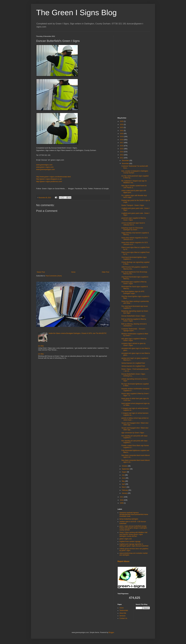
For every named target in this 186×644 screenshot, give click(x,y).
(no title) (41, 346)
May (123, 481)
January (125, 493)
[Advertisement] (134, 74)
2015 (122, 149)
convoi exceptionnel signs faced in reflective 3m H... (133, 224)
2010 (122, 500)
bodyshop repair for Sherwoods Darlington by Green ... (132, 229)
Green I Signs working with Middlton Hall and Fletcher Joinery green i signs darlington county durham (133, 534)
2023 (122, 127)
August (124, 472)
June (124, 478)
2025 (122, 121)
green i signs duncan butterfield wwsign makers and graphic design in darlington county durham (133, 528)
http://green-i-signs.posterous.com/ (49, 181)
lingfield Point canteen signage (130, 542)
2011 (122, 497)
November (126, 163)
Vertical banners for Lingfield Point (133, 363)
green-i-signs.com (126, 539)
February (125, 490)
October (125, 466)
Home (73, 272)
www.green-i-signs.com (45, 167)
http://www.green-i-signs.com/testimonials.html (53, 177)
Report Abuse (123, 561)
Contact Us (123, 618)
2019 (122, 137)
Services (122, 616)
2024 (122, 124)
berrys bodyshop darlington (129, 519)
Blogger (111, 632)
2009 (122, 503)
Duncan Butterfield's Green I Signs (133, 316)
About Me (123, 613)
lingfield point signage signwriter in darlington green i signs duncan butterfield (134, 545)
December (126, 161)
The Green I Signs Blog (76, 13)
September (126, 469)
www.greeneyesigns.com (45, 169)
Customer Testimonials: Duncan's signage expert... (133, 330)
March (124, 487)
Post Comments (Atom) (54, 276)
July (123, 475)
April (124, 484)
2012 (122, 158)
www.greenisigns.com (44, 165)
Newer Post (41, 272)
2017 (122, 143)
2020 (122, 134)
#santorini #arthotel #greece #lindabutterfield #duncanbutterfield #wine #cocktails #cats (134, 515)
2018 (122, 140)
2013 (122, 155)
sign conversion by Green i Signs (133, 433)
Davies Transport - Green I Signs (133, 205)
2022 (122, 131)
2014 (122, 152)
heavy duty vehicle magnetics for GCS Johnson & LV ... (135, 239)
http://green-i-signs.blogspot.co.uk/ (49, 179)
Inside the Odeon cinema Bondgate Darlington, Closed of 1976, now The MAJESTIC (78, 333)
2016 (122, 146)
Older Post (105, 272)
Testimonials (124, 610)
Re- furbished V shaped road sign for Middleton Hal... (134, 182)
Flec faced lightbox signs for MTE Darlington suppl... (133, 292)
